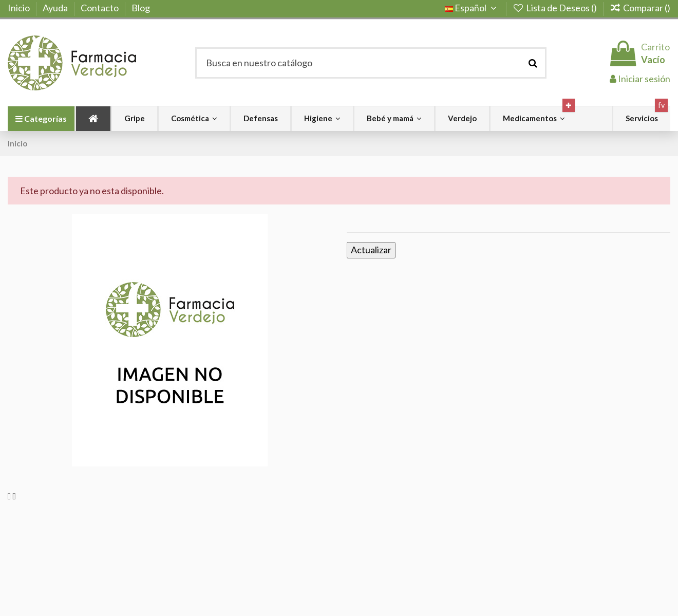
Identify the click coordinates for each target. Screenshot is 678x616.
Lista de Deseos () (555, 8)
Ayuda (56, 8)
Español (472, 8)
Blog (141, 8)
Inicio (20, 8)
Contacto (100, 8)
